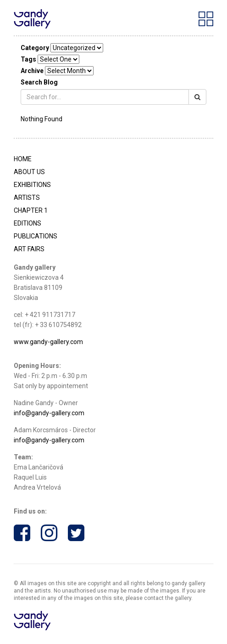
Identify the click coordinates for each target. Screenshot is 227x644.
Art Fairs (29, 249)
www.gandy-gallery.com (48, 342)
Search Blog (39, 82)
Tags (28, 59)
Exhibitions (32, 185)
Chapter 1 (31, 210)
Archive (32, 71)
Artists (27, 198)
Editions (28, 223)
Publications (36, 236)
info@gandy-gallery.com (49, 413)
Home (23, 159)
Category (35, 48)
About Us (29, 172)
